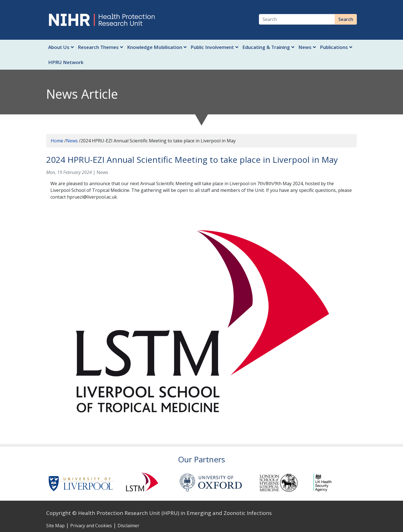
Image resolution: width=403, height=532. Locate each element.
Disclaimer (128, 526)
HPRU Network (66, 62)
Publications (336, 47)
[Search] (297, 19)
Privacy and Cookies (91, 526)
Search (346, 19)
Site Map (55, 526)
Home (57, 141)
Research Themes (100, 47)
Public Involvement (215, 47)
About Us (61, 47)
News (307, 47)
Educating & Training (268, 47)
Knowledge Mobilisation (157, 47)
